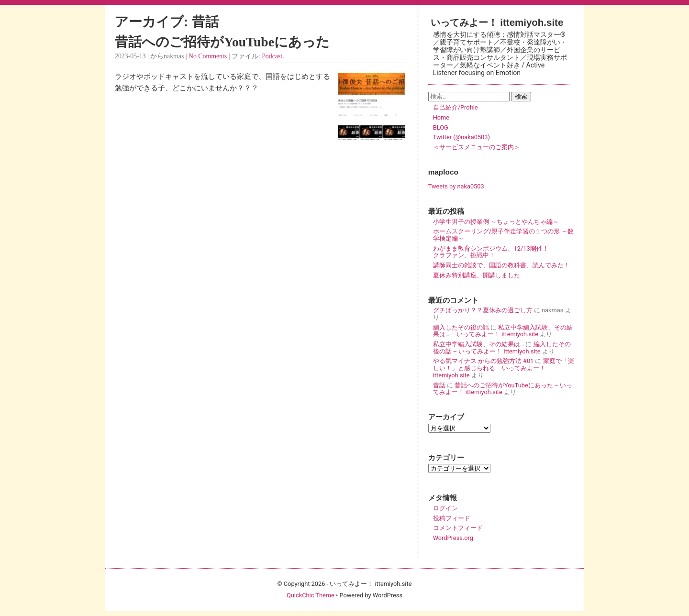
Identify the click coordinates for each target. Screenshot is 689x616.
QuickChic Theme (311, 595)
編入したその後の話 (461, 327)
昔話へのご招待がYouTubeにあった (222, 42)
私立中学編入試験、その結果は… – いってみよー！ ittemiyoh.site (503, 331)
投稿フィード (452, 518)
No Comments (208, 56)
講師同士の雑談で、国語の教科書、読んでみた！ (501, 265)
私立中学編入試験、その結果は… (479, 344)
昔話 (439, 385)
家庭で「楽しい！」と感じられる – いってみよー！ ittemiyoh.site (504, 368)
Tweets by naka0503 (456, 186)
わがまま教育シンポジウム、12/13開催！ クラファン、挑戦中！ (503, 252)
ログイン (445, 508)
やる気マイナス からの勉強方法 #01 (483, 361)
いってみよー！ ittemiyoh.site (497, 22)
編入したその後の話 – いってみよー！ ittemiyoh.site (502, 348)
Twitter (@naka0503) (461, 137)
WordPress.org (453, 538)
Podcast (272, 56)
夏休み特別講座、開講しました (477, 275)
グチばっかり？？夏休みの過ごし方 (483, 310)
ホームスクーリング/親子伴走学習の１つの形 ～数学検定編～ (503, 235)
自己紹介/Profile (456, 107)
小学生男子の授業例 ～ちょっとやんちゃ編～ (496, 222)
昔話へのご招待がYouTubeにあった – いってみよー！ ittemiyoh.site (503, 389)
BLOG (441, 127)
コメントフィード (458, 528)
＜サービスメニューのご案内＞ (477, 147)
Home (441, 117)
